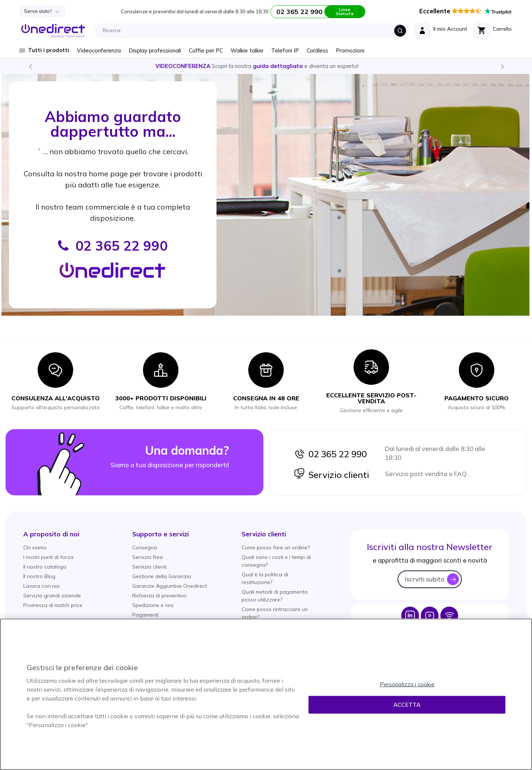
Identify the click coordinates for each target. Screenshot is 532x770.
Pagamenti (145, 615)
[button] (51, 534)
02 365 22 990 (330, 454)
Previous (30, 66)
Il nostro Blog (39, 576)
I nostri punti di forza (48, 557)
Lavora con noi (41, 586)
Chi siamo (35, 547)
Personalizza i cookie (407, 684)
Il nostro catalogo (45, 567)
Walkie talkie (247, 50)
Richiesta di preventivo (159, 596)
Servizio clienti (331, 475)
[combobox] (254, 31)
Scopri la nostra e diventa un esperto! (266, 66)
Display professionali (155, 50)
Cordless (317, 50)
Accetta (407, 705)
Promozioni (350, 50)
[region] (266, 694)
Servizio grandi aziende (52, 596)
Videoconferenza (99, 50)
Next (502, 66)
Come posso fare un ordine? (276, 547)
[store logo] (53, 31)
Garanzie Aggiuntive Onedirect (170, 586)
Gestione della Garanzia (162, 576)
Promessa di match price (53, 605)
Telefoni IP (285, 50)
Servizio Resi (148, 557)
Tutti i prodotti (49, 50)
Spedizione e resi (153, 605)
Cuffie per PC (206, 50)
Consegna (145, 547)
